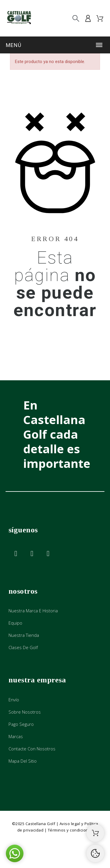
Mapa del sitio (23, 761)
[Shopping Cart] (95, 833)
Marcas (16, 736)
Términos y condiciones (70, 830)
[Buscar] (76, 18)
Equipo (15, 623)
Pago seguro (21, 724)
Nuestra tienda (24, 635)
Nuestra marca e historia (33, 611)
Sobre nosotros (25, 712)
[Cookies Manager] (95, 853)
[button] (55, 45)
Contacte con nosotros (32, 749)
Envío (14, 700)
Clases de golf (23, 647)
